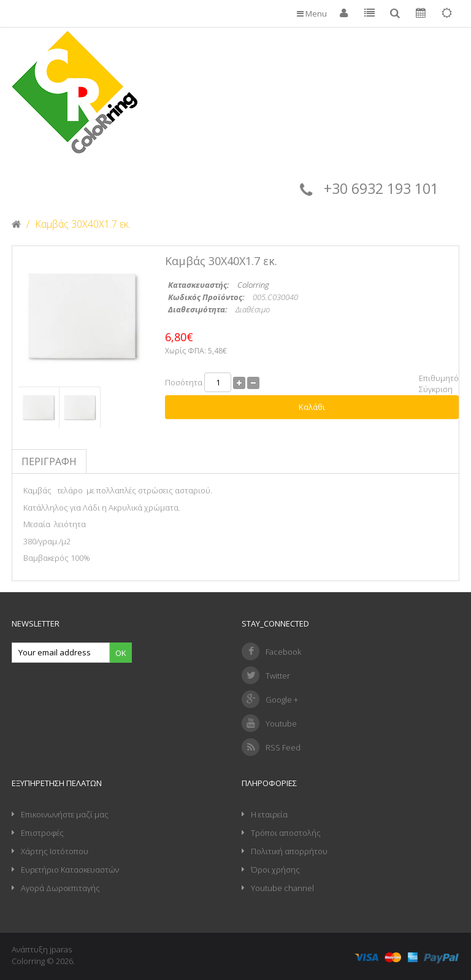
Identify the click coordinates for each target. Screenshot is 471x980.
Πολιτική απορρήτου (289, 851)
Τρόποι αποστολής (286, 833)
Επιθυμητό (439, 378)
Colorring (253, 285)
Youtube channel (282, 888)
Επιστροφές (42, 833)
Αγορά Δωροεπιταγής (60, 888)
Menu (312, 14)
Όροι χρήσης (275, 870)
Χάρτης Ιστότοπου (55, 851)
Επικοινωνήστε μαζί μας (65, 814)
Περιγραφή (49, 461)
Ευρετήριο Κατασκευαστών (70, 870)
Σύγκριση (436, 389)
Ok (121, 653)
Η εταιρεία (269, 814)
